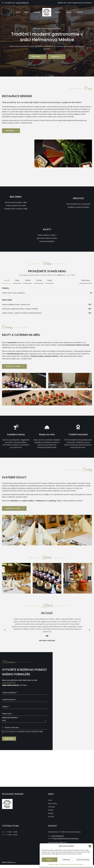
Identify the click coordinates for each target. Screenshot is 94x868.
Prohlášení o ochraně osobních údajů (71, 864)
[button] (90, 846)
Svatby (51, 810)
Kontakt (51, 816)
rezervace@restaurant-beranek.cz (80, 3)
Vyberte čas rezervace (10, 718)
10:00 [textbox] (4, 721)
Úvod (50, 800)
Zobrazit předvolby (83, 860)
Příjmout (50, 860)
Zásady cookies (54, 864)
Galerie (51, 813)
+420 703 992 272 (22, 3)
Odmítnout (66, 860)
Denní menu (53, 803)
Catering (51, 806)
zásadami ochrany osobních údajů (31, 732)
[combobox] (25, 721)
